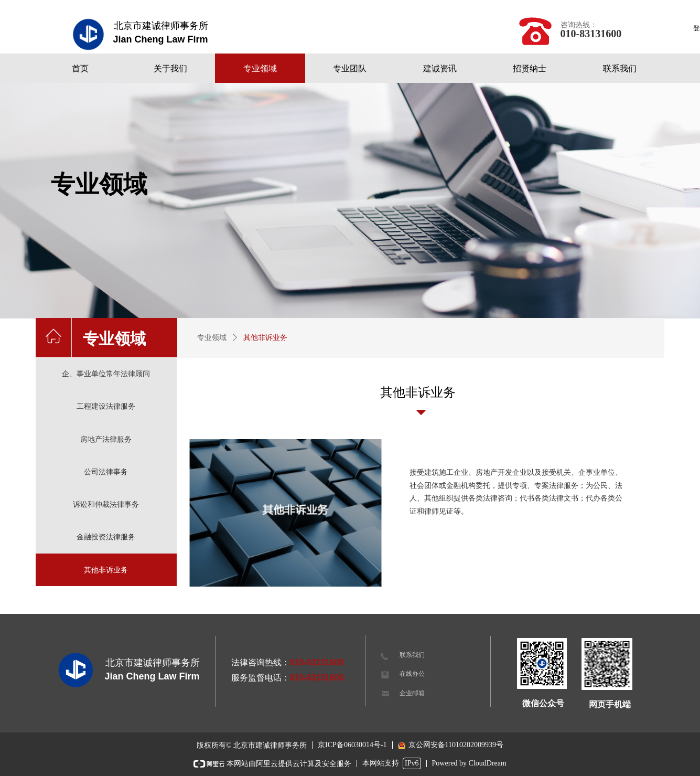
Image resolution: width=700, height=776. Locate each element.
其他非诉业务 (265, 338)
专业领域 (212, 338)
